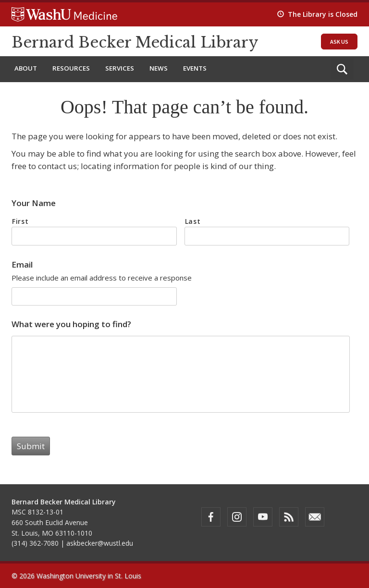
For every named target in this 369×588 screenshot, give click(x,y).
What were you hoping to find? (71, 324)
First (20, 221)
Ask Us (339, 42)
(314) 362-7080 (35, 543)
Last (193, 221)
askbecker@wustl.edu (100, 543)
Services (120, 68)
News (159, 68)
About (26, 68)
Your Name (34, 203)
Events (195, 68)
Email (22, 265)
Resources (71, 68)
